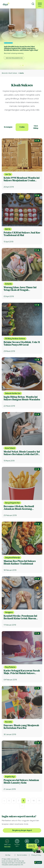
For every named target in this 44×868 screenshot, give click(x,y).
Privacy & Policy (36, 855)
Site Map (8, 855)
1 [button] (21, 66)
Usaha (22, 127)
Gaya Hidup (36, 127)
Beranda (5, 73)
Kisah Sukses (13, 73)
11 (39, 801)
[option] (22, 39)
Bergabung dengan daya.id (22, 830)
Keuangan (8, 127)
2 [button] (24, 66)
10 (34, 801)
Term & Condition (22, 855)
